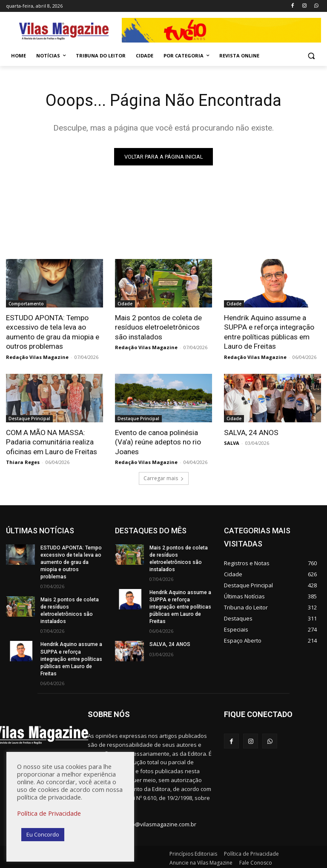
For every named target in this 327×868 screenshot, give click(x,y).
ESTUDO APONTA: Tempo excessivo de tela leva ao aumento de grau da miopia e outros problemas (53, 332)
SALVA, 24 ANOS (251, 432)
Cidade (125, 304)
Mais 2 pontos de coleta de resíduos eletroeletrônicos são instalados (158, 327)
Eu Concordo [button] (43, 834)
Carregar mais (164, 477)
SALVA (232, 443)
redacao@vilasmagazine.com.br (155, 822)
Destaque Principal (29, 418)
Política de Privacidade (49, 813)
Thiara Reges (23, 461)
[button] (311, 56)
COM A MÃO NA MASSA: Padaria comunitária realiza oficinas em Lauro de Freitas (52, 441)
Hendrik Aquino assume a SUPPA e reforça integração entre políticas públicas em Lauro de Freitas (268, 332)
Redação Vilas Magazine (37, 357)
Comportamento (26, 304)
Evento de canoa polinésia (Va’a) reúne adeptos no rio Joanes (158, 441)
